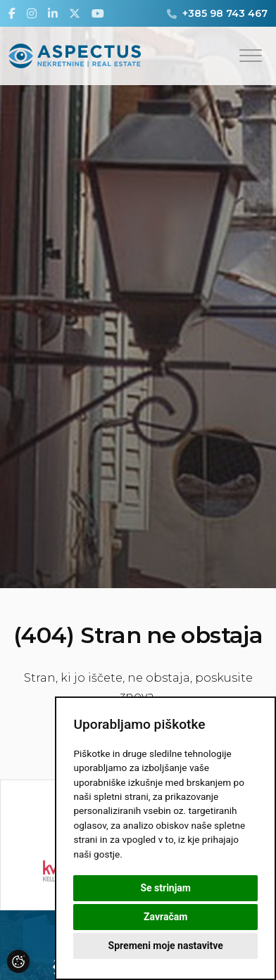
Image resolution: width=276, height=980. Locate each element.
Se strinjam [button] (165, 888)
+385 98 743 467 (225, 13)
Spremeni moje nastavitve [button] (166, 946)
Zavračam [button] (165, 917)
